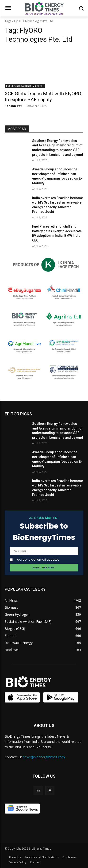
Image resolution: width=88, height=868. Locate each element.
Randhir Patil (14, 106)
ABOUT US (44, 725)
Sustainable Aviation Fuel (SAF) (25, 86)
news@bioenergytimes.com (44, 757)
